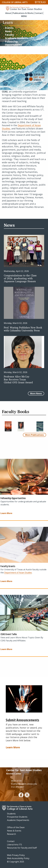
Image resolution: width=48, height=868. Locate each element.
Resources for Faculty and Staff (22, 848)
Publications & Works (23, 13)
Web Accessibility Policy (18, 858)
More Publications (34, 435)
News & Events (14, 831)
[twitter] (27, 795)
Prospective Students (17, 817)
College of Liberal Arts (15, 2)
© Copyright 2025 (16, 862)
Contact (39, 13)
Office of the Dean (16, 827)
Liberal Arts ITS (14, 845)
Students (11, 814)
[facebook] (21, 795)
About (8, 13)
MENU (24, 16)
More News (36, 394)
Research (11, 834)
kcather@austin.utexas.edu (24, 784)
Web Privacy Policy (16, 855)
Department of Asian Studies (18, 573)
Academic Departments (18, 820)
